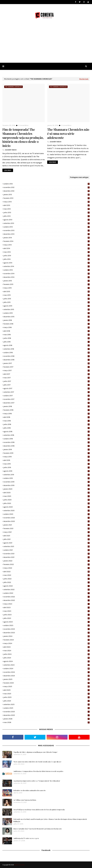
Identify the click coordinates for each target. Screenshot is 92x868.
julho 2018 (46, 428)
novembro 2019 (46, 482)
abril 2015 (46, 292)
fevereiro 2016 (46, 324)
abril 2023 (46, 607)
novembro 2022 (46, 597)
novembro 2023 (46, 629)
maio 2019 (46, 464)
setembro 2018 (46, 435)
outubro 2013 (46, 227)
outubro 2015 (46, 313)
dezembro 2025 (46, 715)
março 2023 (46, 604)
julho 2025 (46, 701)
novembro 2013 (46, 230)
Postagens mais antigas (79, 177)
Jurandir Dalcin (11, 150)
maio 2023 (46, 611)
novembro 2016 (46, 356)
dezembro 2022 (46, 600)
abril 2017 (46, 374)
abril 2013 (46, 205)
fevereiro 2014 (46, 241)
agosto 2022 (46, 586)
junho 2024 (46, 654)
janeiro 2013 (46, 195)
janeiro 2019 (46, 449)
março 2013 (46, 202)
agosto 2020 (46, 507)
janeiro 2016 (46, 320)
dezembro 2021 (46, 557)
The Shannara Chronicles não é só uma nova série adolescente (68, 134)
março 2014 (46, 245)
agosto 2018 (46, 432)
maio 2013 (46, 209)
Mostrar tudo (84, 79)
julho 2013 (46, 216)
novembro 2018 (46, 442)
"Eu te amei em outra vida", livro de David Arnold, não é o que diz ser (37, 762)
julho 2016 (46, 342)
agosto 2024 (46, 661)
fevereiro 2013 (46, 198)
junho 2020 (46, 500)
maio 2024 (46, 651)
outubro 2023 (46, 625)
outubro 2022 (46, 593)
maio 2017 (46, 378)
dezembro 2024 (46, 676)
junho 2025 (46, 697)
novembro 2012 (46, 187)
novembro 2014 (46, 274)
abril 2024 (46, 647)
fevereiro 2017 (46, 367)
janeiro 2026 (46, 719)
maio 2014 (46, 252)
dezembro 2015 (46, 317)
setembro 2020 (46, 511)
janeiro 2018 (46, 406)
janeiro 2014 (46, 238)
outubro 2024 (46, 669)
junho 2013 (46, 213)
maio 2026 (46, 722)
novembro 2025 (46, 712)
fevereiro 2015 (46, 284)
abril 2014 (46, 248)
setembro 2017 (46, 392)
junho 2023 (46, 615)
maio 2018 (46, 421)
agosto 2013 (46, 220)
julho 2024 (46, 658)
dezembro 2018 (46, 446)
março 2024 (46, 643)
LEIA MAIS (8, 170)
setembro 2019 (46, 475)
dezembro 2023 (46, 633)
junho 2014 (46, 256)
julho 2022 (46, 582)
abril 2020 (46, 493)
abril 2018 (46, 417)
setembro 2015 (46, 309)
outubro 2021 (46, 550)
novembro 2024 (46, 672)
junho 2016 (46, 338)
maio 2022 (46, 575)
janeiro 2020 (46, 489)
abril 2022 (46, 572)
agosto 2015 (46, 306)
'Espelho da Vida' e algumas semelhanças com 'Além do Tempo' (35, 752)
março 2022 (46, 568)
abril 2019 (46, 460)
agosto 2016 (46, 345)
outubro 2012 (46, 184)
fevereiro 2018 (46, 410)
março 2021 (46, 532)
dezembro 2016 (46, 360)
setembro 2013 (46, 223)
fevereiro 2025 (46, 683)
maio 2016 (46, 335)
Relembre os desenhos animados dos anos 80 (30, 790)
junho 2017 (46, 381)
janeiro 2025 (46, 679)
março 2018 (46, 414)
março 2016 (46, 327)
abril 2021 (46, 536)
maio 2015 (46, 295)
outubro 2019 (46, 478)
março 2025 (46, 686)
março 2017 (46, 371)
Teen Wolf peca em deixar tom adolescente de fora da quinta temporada (39, 810)
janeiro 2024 (46, 636)
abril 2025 (46, 690)
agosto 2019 (46, 471)
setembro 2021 (46, 546)
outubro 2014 (46, 270)
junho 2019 (46, 467)
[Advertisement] (46, 45)
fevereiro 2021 (46, 528)
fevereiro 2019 (46, 453)
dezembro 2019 (46, 485)
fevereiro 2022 (46, 564)
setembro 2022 (46, 590)
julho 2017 (46, 385)
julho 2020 (46, 503)
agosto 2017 (46, 388)
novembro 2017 (46, 399)
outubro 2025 (46, 708)
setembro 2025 (46, 704)
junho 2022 (46, 579)
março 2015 (46, 288)
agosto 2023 (46, 622)
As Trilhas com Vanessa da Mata (25, 800)
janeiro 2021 (46, 525)
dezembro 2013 (46, 234)
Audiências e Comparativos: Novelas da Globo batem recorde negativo (38, 771)
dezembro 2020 (46, 521)
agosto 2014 (46, 263)
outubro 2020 (46, 514)
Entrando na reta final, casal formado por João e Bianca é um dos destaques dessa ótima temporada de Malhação (50, 820)
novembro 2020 (46, 518)
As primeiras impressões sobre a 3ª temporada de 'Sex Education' (37, 781)
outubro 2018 (46, 439)
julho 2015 (46, 302)
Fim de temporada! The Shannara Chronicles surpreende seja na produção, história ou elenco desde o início (23, 138)
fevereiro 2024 (46, 640)
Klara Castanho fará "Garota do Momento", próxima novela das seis (37, 829)
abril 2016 (46, 331)
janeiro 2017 (46, 363)
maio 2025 (46, 694)
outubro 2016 (46, 353)
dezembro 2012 (46, 191)
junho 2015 (46, 299)
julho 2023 (46, 618)
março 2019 (46, 457)
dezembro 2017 (46, 403)
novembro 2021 (46, 554)
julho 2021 (46, 539)
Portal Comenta (19, 865)
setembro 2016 (46, 349)
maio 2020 (46, 496)
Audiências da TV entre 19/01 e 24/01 (26, 838)
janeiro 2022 (46, 561)
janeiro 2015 (46, 281)
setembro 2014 (46, 266)
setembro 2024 (46, 665)
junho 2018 (46, 424)
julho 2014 (46, 259)
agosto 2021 (46, 543)
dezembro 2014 (46, 277)
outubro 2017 (46, 396)
